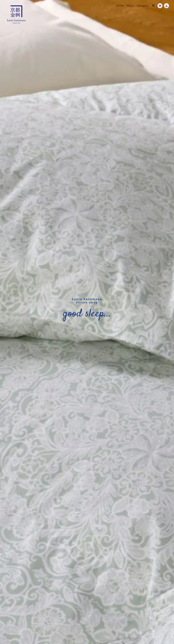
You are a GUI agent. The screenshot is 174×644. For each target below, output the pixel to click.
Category (143, 6)
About (130, 6)
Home (120, 6)
